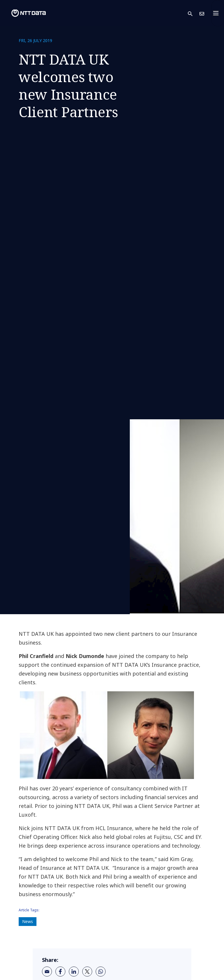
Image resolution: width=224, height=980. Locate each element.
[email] (47, 972)
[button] (194, 13)
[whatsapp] (101, 972)
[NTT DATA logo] (24, 13)
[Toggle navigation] (218, 13)
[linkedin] (74, 972)
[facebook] (60, 972)
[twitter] (87, 972)
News (28, 921)
